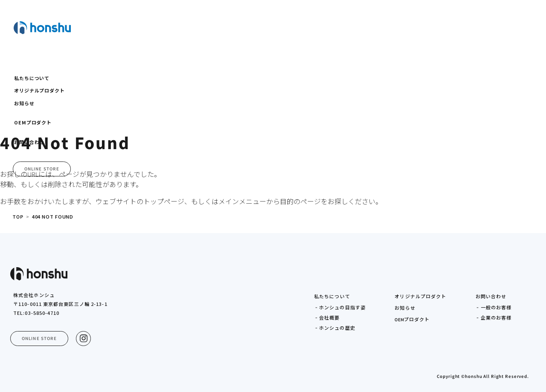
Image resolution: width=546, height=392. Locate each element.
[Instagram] (83, 339)
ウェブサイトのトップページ (140, 202)
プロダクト (412, 320)
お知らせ (405, 308)
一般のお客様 (496, 308)
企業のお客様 (496, 318)
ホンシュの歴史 (337, 328)
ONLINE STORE (42, 169)
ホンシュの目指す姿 (342, 308)
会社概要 (329, 318)
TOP (18, 217)
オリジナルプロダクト (420, 297)
